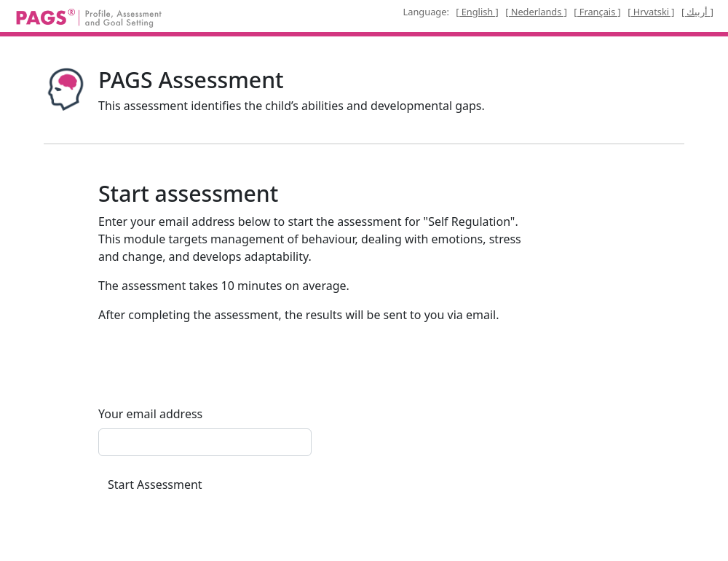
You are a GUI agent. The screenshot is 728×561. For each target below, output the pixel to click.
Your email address (150, 414)
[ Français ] (597, 12)
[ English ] (477, 12)
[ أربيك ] (697, 12)
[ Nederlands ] (536, 12)
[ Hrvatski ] (651, 12)
